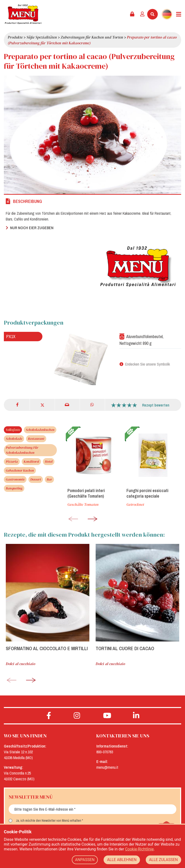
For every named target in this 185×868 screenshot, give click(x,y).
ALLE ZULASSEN (163, 860)
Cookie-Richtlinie (139, 849)
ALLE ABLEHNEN (122, 860)
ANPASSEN (85, 860)
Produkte (15, 37)
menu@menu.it (107, 767)
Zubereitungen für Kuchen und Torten (92, 37)
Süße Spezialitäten (42, 37)
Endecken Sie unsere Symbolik (148, 364)
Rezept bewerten (156, 405)
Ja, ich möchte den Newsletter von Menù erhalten (49, 821)
